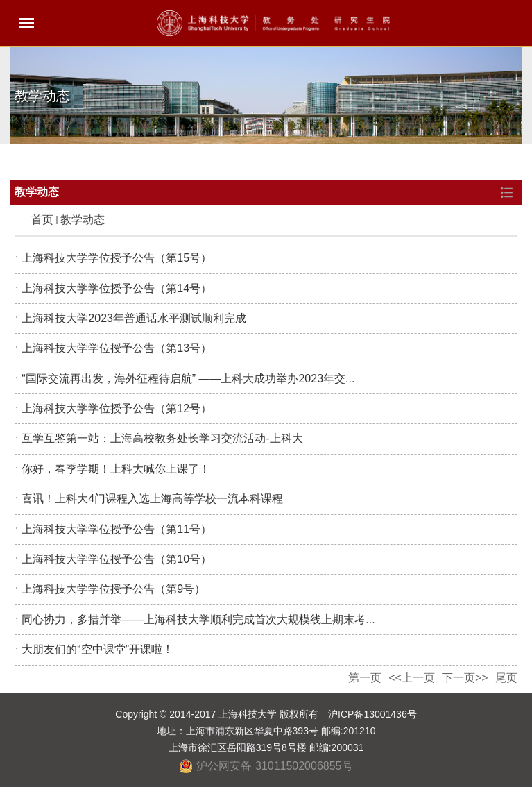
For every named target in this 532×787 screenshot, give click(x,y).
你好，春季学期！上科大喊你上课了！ (116, 469)
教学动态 (83, 220)
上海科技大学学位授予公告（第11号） (117, 529)
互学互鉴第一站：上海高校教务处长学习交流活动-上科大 (162, 438)
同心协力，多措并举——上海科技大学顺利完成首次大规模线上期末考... (198, 619)
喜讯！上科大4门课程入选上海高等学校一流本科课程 (152, 499)
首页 (42, 220)
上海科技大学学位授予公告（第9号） (113, 589)
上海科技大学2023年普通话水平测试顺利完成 (134, 318)
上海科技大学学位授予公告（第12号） (117, 408)
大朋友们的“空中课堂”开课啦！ (97, 649)
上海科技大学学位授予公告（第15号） (117, 258)
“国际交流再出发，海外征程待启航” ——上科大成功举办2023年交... (188, 379)
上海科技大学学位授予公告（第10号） (117, 559)
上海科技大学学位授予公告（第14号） (117, 288)
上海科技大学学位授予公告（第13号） (117, 348)
